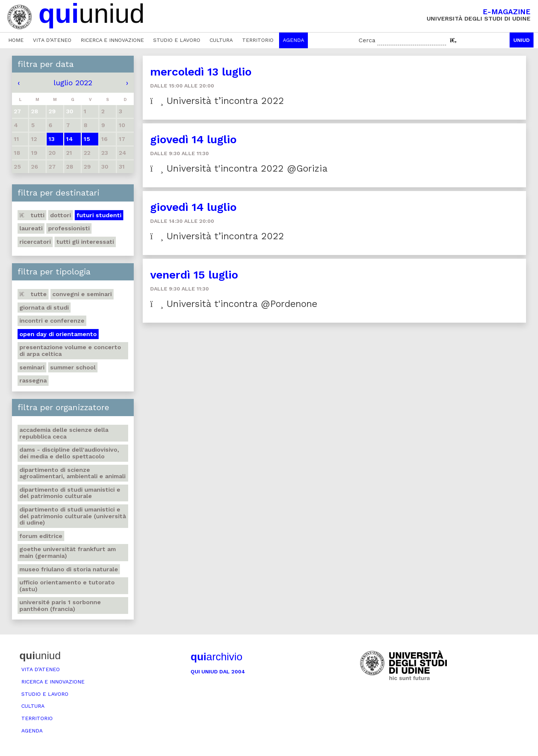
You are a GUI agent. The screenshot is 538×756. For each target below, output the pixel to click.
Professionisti (69, 228)
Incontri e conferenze (52, 321)
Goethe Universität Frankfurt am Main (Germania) (68, 552)
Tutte (33, 294)
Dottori (61, 215)
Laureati (31, 228)
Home (16, 40)
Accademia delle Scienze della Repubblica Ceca (64, 433)
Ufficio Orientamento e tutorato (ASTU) (67, 586)
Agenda (293, 40)
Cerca (367, 40)
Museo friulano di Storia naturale (69, 569)
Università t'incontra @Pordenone (234, 304)
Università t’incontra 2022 (217, 101)
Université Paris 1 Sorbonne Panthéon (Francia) (60, 606)
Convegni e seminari (82, 294)
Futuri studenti (99, 215)
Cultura (221, 40)
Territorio (258, 40)
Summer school (73, 367)
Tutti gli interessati (85, 242)
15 (87, 139)
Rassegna (33, 380)
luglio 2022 (73, 83)
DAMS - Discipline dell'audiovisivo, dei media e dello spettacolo (69, 453)
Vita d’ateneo (52, 40)
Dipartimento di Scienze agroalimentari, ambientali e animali (72, 473)
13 (52, 139)
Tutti (32, 215)
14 (69, 139)
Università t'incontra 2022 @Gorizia (239, 168)
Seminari (32, 367)
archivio (216, 657)
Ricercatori (35, 242)
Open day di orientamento (58, 334)
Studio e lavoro (177, 40)
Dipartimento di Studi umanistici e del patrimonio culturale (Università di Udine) (73, 516)
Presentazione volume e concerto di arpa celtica (70, 351)
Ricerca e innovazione (112, 40)
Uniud (522, 40)
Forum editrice (41, 536)
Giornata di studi (44, 308)
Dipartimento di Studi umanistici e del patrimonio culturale (70, 493)
